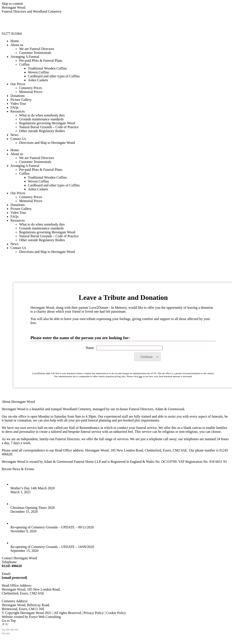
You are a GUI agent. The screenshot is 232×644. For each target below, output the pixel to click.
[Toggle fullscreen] (12, 630)
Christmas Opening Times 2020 (33, 508)
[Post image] (16, 484)
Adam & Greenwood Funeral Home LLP (72, 462)
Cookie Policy (116, 613)
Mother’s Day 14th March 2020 (33, 488)
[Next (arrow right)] (8, 634)
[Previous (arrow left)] (3, 634)
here (140, 376)
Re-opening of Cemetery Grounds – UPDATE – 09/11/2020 (52, 527)
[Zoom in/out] (17, 630)
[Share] (8, 630)
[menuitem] (15, 41)
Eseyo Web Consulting (45, 617)
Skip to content (12, 4)
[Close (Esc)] (3, 630)
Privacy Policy (94, 613)
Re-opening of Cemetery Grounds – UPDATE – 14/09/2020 (52, 547)
